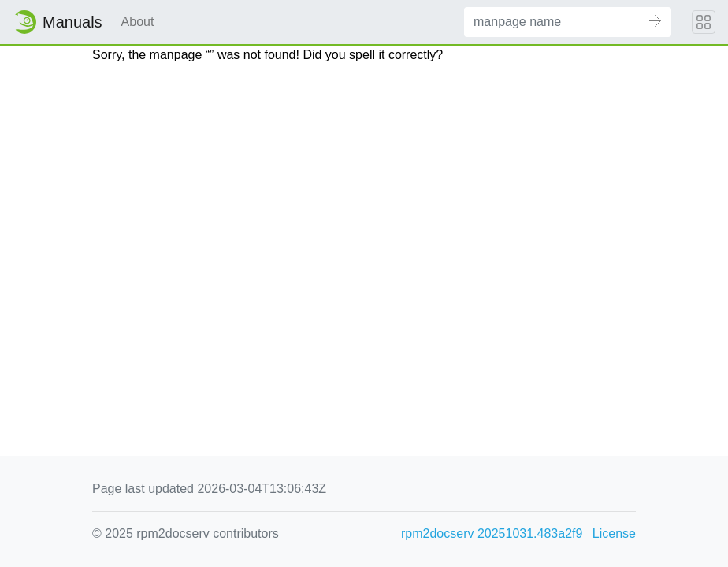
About (138, 22)
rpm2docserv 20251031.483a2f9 (492, 534)
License (614, 534)
